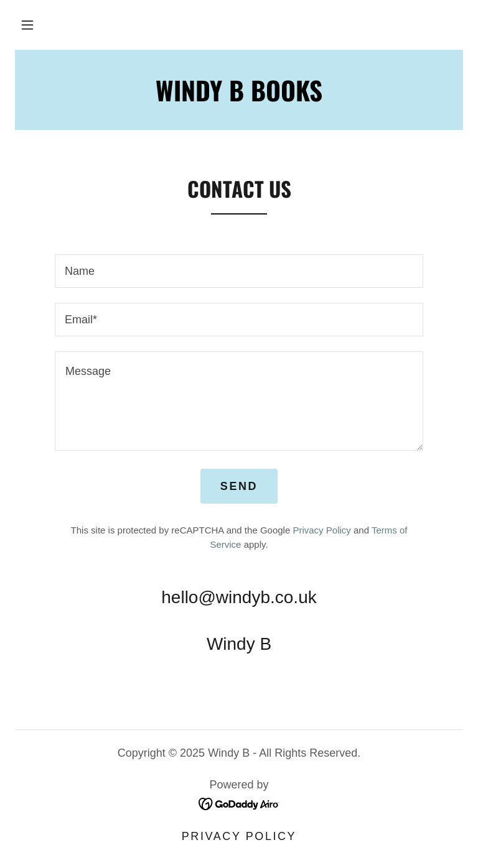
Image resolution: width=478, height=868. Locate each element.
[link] (239, 803)
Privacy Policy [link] (321, 530)
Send (239, 486)
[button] (27, 25)
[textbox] (239, 271)
